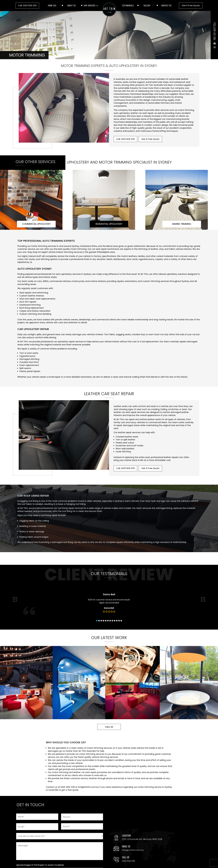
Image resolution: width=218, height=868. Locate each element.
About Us (72, 5)
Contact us (52, 787)
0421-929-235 (68, 787)
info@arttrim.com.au (88, 787)
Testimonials (128, 5)
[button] (103, 612)
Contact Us (166, 5)
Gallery (147, 5)
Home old (52, 5)
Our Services (90, 5)
